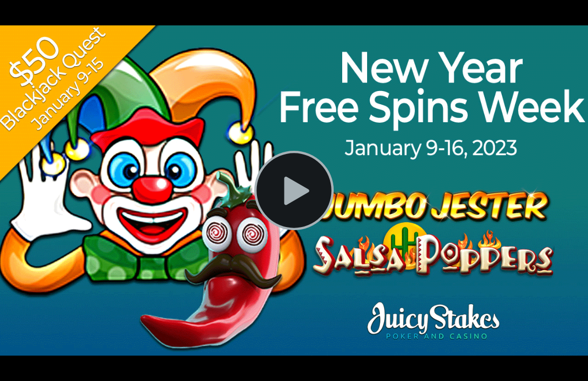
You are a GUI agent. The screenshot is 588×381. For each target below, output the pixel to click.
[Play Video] (294, 190)
